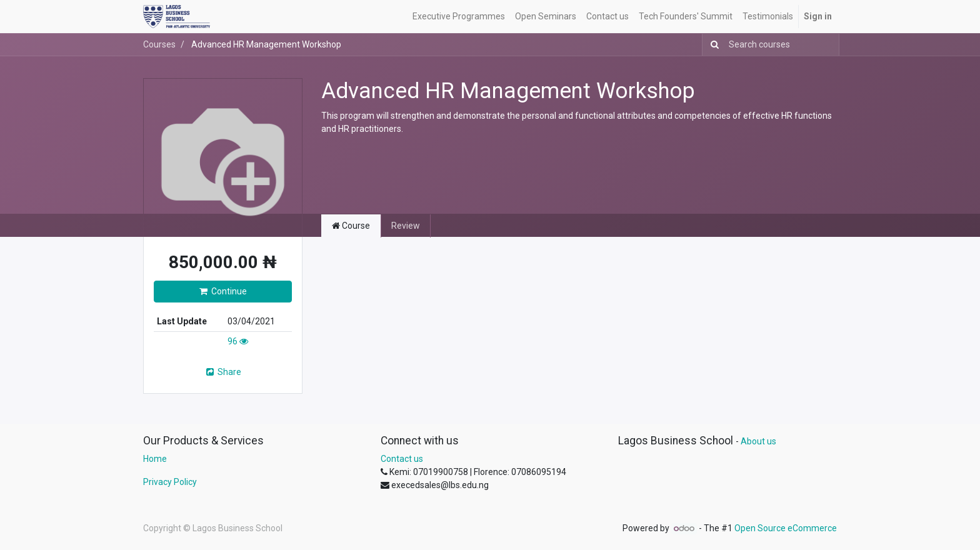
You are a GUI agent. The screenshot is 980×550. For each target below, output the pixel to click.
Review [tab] (406, 226)
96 (238, 341)
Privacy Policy (170, 482)
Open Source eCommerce (786, 528)
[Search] (712, 45)
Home (155, 459)
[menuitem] (459, 17)
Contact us (402, 459)
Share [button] (223, 372)
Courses (159, 44)
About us (758, 441)
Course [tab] (351, 226)
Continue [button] (223, 291)
